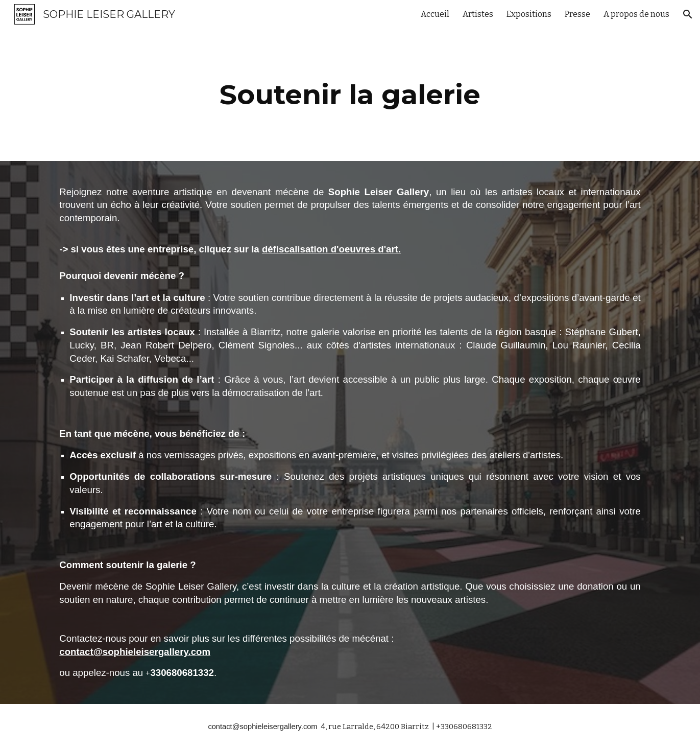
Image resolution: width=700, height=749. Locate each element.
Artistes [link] (478, 14)
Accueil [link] (435, 14)
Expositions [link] (529, 14)
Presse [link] (577, 14)
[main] (350, 95)
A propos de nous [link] (636, 14)
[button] (688, 14)
